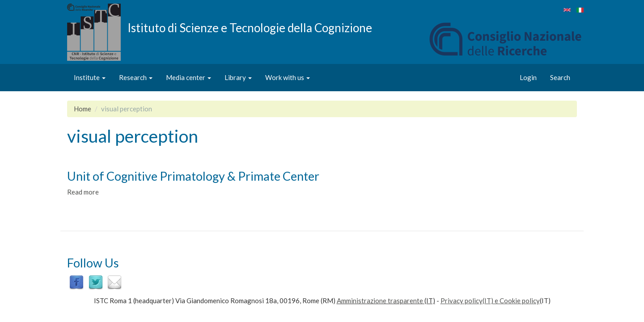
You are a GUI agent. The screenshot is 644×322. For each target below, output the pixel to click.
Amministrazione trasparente (380, 301)
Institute (90, 77)
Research (136, 77)
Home (83, 109)
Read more (83, 192)
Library (238, 77)
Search (560, 77)
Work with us (288, 77)
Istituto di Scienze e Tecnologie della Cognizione (250, 27)
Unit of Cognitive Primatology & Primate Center (193, 176)
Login (528, 77)
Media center (189, 77)
